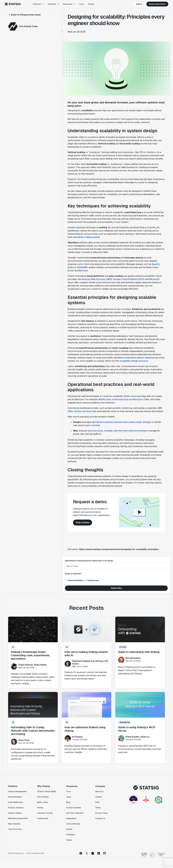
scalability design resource (134, 361)
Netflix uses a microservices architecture (120, 399)
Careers (99, 797)
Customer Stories (45, 813)
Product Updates (74, 808)
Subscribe (116, 588)
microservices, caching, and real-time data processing (117, 431)
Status (69, 840)
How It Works (43, 797)
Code (69, 797)
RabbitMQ (82, 267)
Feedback (71, 835)
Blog (68, 802)
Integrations (71, 818)
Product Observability (47, 791)
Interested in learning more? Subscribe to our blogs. (89, 561)
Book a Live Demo (157, 4)
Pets (97, 802)
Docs (82, 4)
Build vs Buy (43, 802)
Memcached (93, 237)
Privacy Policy (102, 813)
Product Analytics (16, 808)
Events (69, 829)
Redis (80, 237)
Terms (98, 808)
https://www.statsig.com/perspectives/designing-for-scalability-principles (119, 549)
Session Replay (15, 813)
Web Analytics (14, 824)
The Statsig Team (28, 26)
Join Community (73, 824)
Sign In (139, 4)
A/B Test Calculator (75, 813)
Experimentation (15, 797)
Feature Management (17, 791)
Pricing (91, 4)
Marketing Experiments (18, 818)
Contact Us (100, 818)
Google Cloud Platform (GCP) (129, 279)
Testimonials (43, 818)
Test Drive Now (15, 829)
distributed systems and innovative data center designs (122, 422)
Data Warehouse (15, 802)
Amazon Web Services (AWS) (97, 279)
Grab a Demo (83, 522)
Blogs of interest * (73, 574)
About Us (99, 791)
